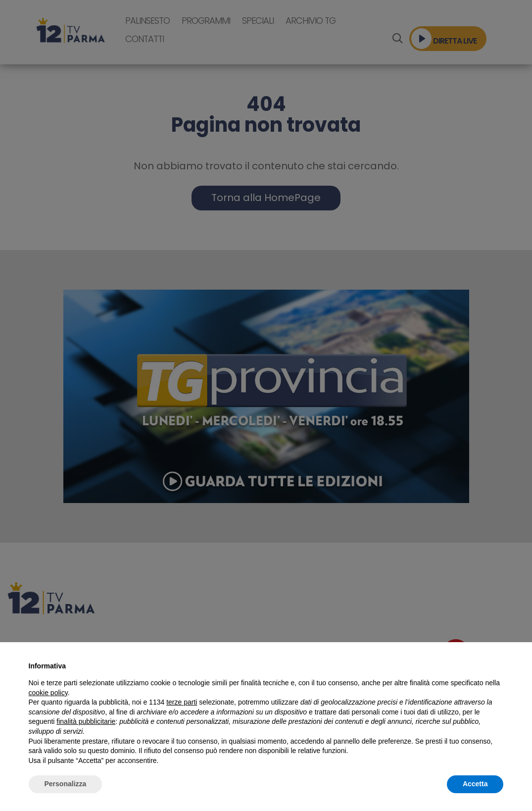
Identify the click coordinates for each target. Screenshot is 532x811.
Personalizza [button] (66, 784)
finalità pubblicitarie (86, 721)
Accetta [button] (475, 784)
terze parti (182, 702)
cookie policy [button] (48, 693)
